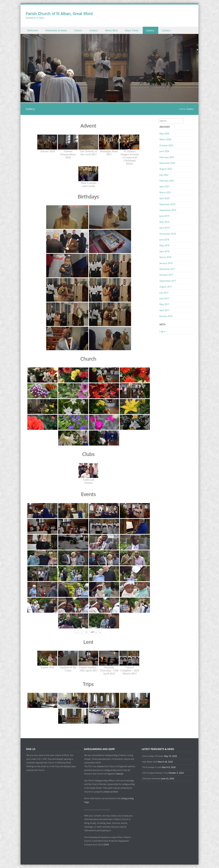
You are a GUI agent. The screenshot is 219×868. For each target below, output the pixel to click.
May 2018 (164, 245)
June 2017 (164, 298)
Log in (163, 331)
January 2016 (166, 316)
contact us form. (111, 792)
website (120, 774)
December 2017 (167, 269)
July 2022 (164, 175)
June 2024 (164, 151)
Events (78, 30)
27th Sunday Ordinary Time (155, 773)
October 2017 (166, 275)
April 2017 (164, 310)
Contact (166, 30)
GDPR (106, 845)
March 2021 (165, 192)
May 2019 (164, 222)
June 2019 (164, 216)
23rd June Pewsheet (151, 778)
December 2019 (167, 204)
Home (182, 109)
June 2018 (164, 240)
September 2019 (168, 210)
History (94, 30)
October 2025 (166, 145)
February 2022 (167, 181)
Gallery (150, 30)
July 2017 (164, 293)
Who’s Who (111, 30)
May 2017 (164, 304)
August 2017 (166, 287)
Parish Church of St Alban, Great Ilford (59, 14)
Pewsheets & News (56, 30)
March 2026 (165, 139)
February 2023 (167, 157)
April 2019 (164, 228)
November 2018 (168, 234)
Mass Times (132, 30)
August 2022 (166, 169)
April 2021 (164, 186)
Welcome (33, 30)
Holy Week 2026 (150, 762)
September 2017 (168, 281)
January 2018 (166, 263)
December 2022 (167, 163)
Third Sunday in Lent (152, 767)
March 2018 (165, 257)
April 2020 (164, 198)
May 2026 (164, 134)
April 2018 (164, 251)
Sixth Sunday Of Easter (153, 756)
